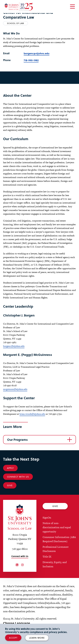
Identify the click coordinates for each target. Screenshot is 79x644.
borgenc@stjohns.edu (37, 53)
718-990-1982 (31, 60)
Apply (10, 468)
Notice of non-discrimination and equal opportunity (57, 527)
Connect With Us (18, 477)
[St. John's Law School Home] (19, 7)
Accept (13, 638)
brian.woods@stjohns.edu (32, 414)
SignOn (47, 518)
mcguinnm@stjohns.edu (15, 389)
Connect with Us (20, 556)
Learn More (37, 638)
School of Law (15, 23)
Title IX (47, 557)
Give (10, 485)
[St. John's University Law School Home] (20, 517)
